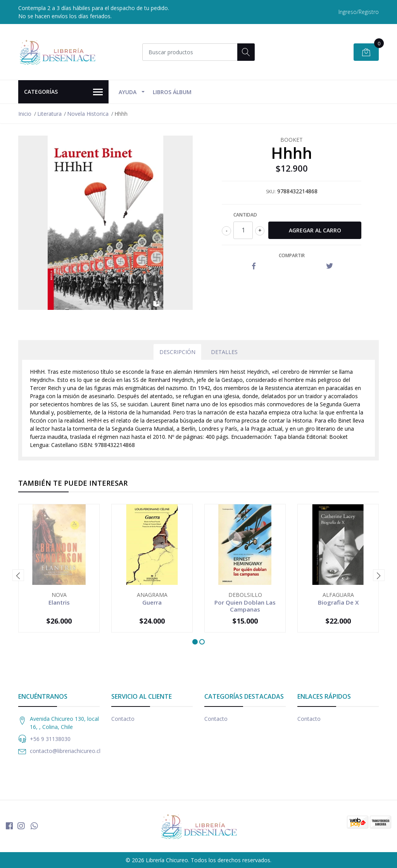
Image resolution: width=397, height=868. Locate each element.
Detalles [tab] (224, 352)
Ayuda (128, 92)
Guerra (152, 602)
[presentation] (18, 575)
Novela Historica (88, 114)
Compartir (292, 255)
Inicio (25, 114)
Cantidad (245, 215)
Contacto (123, 719)
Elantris (59, 602)
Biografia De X (338, 602)
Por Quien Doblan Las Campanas (245, 606)
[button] (195, 642)
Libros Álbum (172, 92)
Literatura (49, 114)
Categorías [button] (63, 92)
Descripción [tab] (177, 352)
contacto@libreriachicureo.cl (65, 751)
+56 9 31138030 (50, 739)
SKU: (271, 192)
